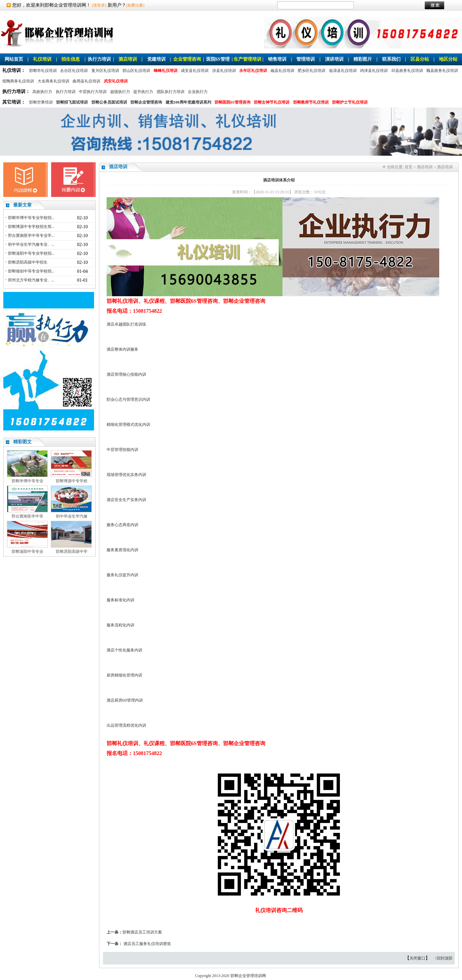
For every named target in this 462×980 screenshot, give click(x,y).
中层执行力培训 (93, 92)
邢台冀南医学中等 (27, 516)
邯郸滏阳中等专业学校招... (31, 253)
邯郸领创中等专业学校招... (31, 271)
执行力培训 (99, 59)
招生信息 (71, 59)
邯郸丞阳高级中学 (72, 552)
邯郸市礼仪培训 (43, 71)
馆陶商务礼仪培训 (18, 81)
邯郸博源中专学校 (72, 481)
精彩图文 (22, 442)
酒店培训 (128, 59)
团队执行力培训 (171, 92)
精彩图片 (363, 59)
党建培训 (156, 59)
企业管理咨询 (187, 59)
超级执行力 (120, 92)
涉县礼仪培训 (224, 71)
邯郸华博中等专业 (27, 481)
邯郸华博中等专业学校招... (31, 218)
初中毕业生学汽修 (72, 516)
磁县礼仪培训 (282, 71)
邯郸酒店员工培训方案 (142, 932)
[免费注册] (135, 5)
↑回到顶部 (444, 958)
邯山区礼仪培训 (136, 71)
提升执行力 (143, 92)
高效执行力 (42, 92)
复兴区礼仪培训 (105, 71)
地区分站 (448, 59)
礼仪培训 (42, 59)
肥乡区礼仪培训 (312, 71)
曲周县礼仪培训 (86, 81)
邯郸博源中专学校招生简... (31, 227)
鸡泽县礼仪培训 (374, 71)
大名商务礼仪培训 (53, 81)
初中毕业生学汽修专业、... (31, 244)
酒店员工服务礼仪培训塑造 (147, 944)
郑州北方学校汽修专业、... (31, 280)
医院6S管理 (218, 59)
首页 (409, 167)
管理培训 (306, 59)
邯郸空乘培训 (41, 102)
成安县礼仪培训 (195, 71)
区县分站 (420, 59)
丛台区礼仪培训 (74, 71)
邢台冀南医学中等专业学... (31, 236)
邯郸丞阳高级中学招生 (28, 262)
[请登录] (99, 5)
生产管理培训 (247, 59)
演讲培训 (334, 59)
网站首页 (14, 59)
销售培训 (277, 59)
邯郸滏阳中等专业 (27, 552)
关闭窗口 (417, 958)
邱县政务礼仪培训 (407, 71)
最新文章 (22, 205)
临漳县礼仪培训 (343, 71)
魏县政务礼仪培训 (442, 71)
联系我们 (391, 59)
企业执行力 (198, 92)
